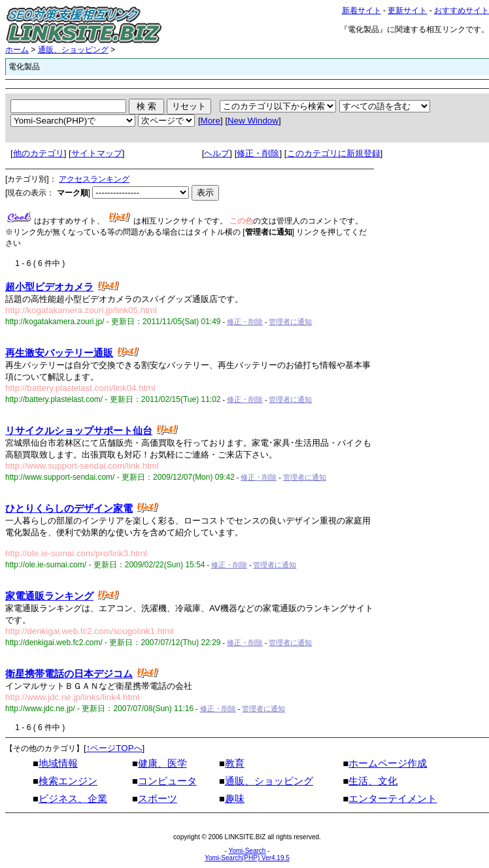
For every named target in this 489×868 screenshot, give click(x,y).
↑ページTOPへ (114, 748)
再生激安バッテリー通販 (59, 353)
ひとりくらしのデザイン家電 (69, 509)
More (211, 121)
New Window (253, 121)
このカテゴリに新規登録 (334, 153)
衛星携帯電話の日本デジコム (69, 674)
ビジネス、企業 (73, 799)
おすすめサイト (462, 10)
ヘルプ (217, 153)
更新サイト (407, 10)
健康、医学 (162, 763)
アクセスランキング (94, 179)
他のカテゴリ (39, 153)
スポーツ (158, 799)
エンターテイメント (393, 799)
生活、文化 (373, 781)
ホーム (17, 50)
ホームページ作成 (388, 763)
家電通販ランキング (49, 596)
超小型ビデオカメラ (49, 287)
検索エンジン (68, 781)
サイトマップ (97, 153)
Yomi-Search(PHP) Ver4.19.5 (247, 858)
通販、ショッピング (73, 50)
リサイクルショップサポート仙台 (79, 431)
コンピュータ (167, 781)
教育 (235, 763)
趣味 (235, 799)
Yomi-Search (247, 851)
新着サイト (362, 10)
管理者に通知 (290, 322)
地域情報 (58, 763)
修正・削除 (258, 153)
